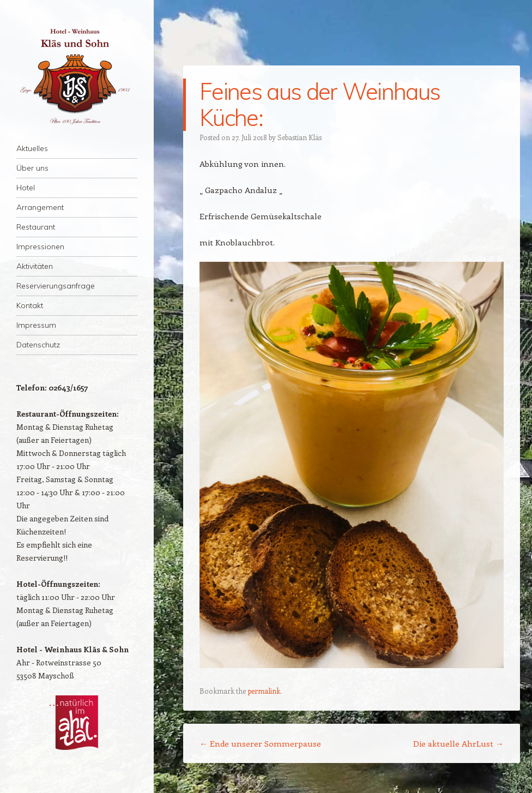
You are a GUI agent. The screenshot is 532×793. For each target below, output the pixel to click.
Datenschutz (38, 345)
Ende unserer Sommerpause (260, 743)
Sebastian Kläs (300, 137)
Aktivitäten (35, 266)
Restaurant (36, 227)
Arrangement (40, 207)
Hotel (26, 188)
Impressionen (40, 247)
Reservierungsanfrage (56, 286)
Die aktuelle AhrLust (458, 743)
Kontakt (30, 305)
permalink (264, 691)
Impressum (36, 325)
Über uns (32, 168)
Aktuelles (32, 148)
